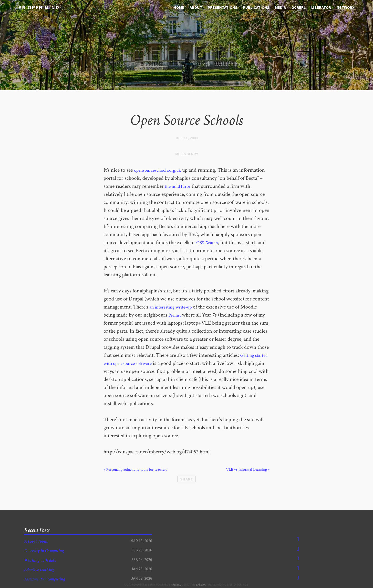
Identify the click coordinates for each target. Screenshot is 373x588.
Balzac (201, 584)
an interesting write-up (174, 307)
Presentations (223, 7)
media (280, 7)
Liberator (321, 7)
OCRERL (299, 7)
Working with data (43, 560)
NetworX (346, 7)
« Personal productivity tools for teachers (135, 470)
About (196, 7)
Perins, (176, 315)
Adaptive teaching (42, 569)
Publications (256, 7)
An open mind (35, 7)
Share (187, 479)
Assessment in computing (48, 579)
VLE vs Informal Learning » (248, 470)
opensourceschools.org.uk (161, 170)
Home (179, 7)
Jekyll (177, 584)
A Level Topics (38, 541)
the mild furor (203, 186)
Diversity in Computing (47, 551)
